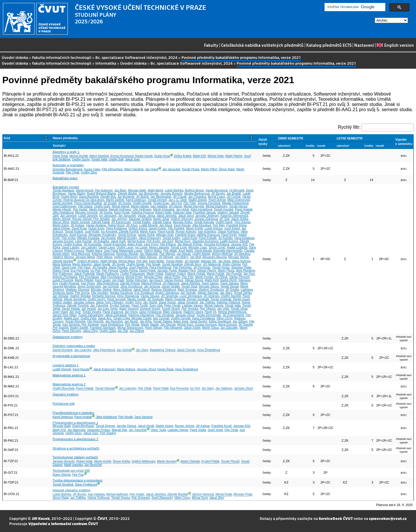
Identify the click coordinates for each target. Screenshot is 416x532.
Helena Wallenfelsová (232, 312)
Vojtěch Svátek (62, 302)
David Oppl (69, 267)
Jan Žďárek (137, 331)
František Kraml (185, 235)
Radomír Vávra (193, 312)
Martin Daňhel (115, 200)
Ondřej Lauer (125, 248)
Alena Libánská (159, 248)
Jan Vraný (131, 312)
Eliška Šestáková (220, 321)
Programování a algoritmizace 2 (75, 439)
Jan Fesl (176, 203)
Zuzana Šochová (206, 325)
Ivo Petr (95, 271)
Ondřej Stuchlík (231, 296)
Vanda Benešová (216, 190)
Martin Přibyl (209, 169)
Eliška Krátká (183, 156)
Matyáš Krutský (127, 238)
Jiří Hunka (106, 213)
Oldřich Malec (153, 251)
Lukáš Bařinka (174, 190)
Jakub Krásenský (150, 238)
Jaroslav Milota (85, 257)
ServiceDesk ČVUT (336, 518)
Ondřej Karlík (224, 222)
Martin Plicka (226, 271)
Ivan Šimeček (71, 325)
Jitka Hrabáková (63, 213)
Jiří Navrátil (192, 261)
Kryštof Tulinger (120, 306)
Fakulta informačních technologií (62, 57)
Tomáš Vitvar (239, 309)
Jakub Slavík (141, 290)
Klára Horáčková (201, 209)
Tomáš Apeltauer (63, 190)
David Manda (203, 251)
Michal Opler (216, 156)
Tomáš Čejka (121, 318)
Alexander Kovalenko (102, 235)
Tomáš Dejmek (157, 200)
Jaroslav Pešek (167, 271)
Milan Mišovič (148, 257)
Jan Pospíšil (234, 274)
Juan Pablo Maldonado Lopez (123, 251)
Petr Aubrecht (104, 190)
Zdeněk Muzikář (63, 261)
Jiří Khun (132, 225)
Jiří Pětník (221, 277)
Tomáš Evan (161, 203)
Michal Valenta (214, 306)
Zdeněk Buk (108, 197)
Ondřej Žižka (108, 331)
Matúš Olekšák (190, 462)
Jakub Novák (102, 264)
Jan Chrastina (197, 197)
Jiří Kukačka (101, 241)
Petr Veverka (190, 309)
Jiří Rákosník (171, 283)
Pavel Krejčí (229, 235)
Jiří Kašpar (77, 225)
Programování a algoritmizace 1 (75, 423)
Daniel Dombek (63, 203)
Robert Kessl (116, 225)
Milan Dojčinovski (239, 200)
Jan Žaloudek (229, 328)
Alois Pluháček (245, 271)
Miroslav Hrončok (86, 213)
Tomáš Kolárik (74, 232)
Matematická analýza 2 (69, 384)
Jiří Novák (118, 264)
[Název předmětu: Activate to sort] (154, 138)
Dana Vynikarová (150, 312)
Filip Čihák (72, 172)
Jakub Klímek (61, 228)
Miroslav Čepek (141, 318)
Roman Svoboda (198, 299)
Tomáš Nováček (172, 264)
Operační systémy (66, 394)
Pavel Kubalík (208, 238)
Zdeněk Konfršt (129, 232)
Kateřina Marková (103, 254)
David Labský (71, 248)
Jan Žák (123, 331)
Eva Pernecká (80, 271)
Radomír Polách (175, 274)
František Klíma (236, 225)
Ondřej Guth (102, 206)
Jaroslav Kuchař (63, 241)
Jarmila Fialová (126, 426)
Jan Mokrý (181, 257)
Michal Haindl (120, 206)
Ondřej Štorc (89, 172)
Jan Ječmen (119, 219)
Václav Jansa (146, 216)
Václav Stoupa (150, 296)
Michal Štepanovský (130, 328)
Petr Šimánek (90, 325)
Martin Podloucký (107, 274)
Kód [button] (7, 138)
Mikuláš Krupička (88, 238)
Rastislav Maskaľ (127, 254)
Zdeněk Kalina (162, 222)
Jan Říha (146, 321)
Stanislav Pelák (241, 267)
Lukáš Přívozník (63, 280)
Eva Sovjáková (144, 293)
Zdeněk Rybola (130, 283)
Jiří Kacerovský (121, 222)
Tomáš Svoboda (221, 299)
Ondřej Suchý (81, 159)
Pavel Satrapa (230, 283)
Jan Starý (226, 293)
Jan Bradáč (234, 194)
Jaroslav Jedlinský (207, 216)
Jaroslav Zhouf (185, 315)
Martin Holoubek (164, 209)
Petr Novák (153, 264)
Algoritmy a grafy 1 (66, 152)
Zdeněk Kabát (100, 222)
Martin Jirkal (161, 219)
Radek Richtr (229, 280)
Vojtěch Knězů (138, 228)
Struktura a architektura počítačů (76, 448)
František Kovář (221, 426)
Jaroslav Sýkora (84, 302)
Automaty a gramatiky (68, 165)
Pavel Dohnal (217, 200)
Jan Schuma (152, 286)
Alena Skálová (122, 290)
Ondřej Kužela (73, 244)
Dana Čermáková (203, 318)
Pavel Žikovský (71, 331)
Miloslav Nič (209, 261)
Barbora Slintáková (164, 290)
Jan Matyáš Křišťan (190, 244)
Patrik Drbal (60, 156)
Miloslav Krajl (165, 235)
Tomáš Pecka (191, 169)
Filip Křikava (168, 244)
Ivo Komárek (109, 232)
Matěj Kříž (199, 156)
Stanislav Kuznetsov (205, 241)
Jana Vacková (143, 417)
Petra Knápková (116, 228)
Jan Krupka (108, 238)
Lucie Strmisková (191, 296)
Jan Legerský (83, 350)
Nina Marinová (80, 254)
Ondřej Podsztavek (132, 274)
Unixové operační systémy (71, 490)
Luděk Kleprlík (148, 225)
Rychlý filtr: (349, 127)
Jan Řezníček (114, 321)
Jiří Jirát (224, 219)
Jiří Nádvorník (212, 264)
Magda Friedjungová (235, 203)
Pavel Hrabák (244, 209)
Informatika (106, 63)
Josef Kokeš (232, 228)
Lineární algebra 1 (66, 365)
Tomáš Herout (238, 206)
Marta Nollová (62, 264)
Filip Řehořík (95, 321)
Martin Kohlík (195, 228)
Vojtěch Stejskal (80, 296)
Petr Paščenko (182, 267)
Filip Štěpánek (173, 328)
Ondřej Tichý (133, 302)
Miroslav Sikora (209, 286)
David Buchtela (89, 197)
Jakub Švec (133, 159)
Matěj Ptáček (234, 156)
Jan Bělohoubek (161, 197)
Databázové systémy (68, 337)
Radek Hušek (144, 156)
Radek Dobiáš (198, 200)
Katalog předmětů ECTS (329, 45)
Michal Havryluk (194, 206)
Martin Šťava (210, 328)
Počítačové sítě (64, 404)
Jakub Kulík (118, 241)
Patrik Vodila (198, 430)
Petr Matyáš (167, 254)
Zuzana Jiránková (206, 219)
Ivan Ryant (88, 283)
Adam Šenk (181, 321)
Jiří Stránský (211, 296)
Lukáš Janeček (88, 216)
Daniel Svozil (241, 299)
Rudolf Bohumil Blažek (101, 194)
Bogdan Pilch (187, 271)
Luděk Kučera (229, 241)
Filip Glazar (85, 206)
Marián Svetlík (136, 299)
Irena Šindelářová (112, 325)
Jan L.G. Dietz (178, 200)
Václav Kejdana (96, 225)
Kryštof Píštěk (210, 462)
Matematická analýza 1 (69, 375)
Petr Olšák (145, 389)
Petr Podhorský (63, 274)
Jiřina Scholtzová (131, 286)
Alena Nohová (241, 261)
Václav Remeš (174, 280)
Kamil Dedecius (136, 200)
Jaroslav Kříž (239, 244)
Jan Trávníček (99, 306)
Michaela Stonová (104, 296)
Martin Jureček (80, 222)
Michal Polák (224, 495)
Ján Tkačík (150, 302)
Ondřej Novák (135, 264)
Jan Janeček (68, 216)
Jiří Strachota (169, 296)
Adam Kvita (135, 244)
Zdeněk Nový (193, 264)
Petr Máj (142, 261)
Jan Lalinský (89, 248)
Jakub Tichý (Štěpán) (110, 302)
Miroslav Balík (137, 190)
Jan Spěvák (188, 293)
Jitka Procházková (112, 277)
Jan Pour (249, 274)
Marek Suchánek (75, 299)
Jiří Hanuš (175, 206)
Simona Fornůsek (209, 203)
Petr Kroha (68, 238)
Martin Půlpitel (84, 280)
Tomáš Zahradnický (91, 315)
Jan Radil (118, 280)
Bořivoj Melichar (222, 254)
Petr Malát (170, 251)
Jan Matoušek (149, 254)
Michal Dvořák (79, 156)
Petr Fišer (190, 203)
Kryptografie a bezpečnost (71, 356)
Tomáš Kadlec (142, 222)
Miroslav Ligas (198, 248)
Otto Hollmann (142, 209)
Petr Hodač (80, 209)
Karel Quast (103, 280)
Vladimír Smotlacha (211, 290)
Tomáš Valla (99, 159)
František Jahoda (204, 213)
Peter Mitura (104, 257)
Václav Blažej (76, 194)
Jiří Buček (142, 197)
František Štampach (103, 328)
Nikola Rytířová (151, 283)
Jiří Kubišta (225, 238)
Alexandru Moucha (214, 257)
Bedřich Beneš (194, 190)
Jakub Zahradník (116, 315)
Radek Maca (94, 251)
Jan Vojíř (75, 312)
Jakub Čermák (186, 350)
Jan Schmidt (110, 286)
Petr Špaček (61, 328)
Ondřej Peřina (129, 271)
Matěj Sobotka (73, 465)
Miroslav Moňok (238, 257)
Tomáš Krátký (171, 238)
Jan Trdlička (207, 302)
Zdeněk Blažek (127, 194)
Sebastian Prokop (99, 430)
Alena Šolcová (227, 325)
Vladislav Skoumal (77, 290)
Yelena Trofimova (98, 498)
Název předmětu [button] (65, 138)
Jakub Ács (105, 318)
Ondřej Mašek (201, 254)
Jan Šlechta (168, 325)
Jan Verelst (88, 309)
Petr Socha (82, 293)
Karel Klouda (182, 225)
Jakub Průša (172, 277)
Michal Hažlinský (217, 206)
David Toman (167, 302)
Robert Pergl (61, 271)
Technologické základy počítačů (75, 457)
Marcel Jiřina (61, 222)
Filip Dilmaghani (112, 169)
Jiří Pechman (202, 267)
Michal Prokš (134, 277)
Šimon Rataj (227, 169)
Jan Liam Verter (107, 309)
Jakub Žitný (90, 331)
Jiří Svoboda (155, 299)
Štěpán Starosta (208, 293)
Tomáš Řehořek (75, 321)
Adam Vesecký (129, 309)
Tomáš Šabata (162, 321)
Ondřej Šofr (116, 159)
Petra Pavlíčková (160, 267)
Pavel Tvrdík (140, 306)
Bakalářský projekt (66, 187)
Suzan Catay (92, 169)
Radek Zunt (71, 318)
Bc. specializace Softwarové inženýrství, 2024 (136, 57)
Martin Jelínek (62, 219)
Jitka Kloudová (202, 225)
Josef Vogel (60, 312)
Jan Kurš (168, 241)
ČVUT (102, 518)
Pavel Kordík (166, 232)
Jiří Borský (218, 194)
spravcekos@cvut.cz (388, 518)
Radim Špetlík (79, 328)
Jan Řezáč (131, 321)
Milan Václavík (172, 312)
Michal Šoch (185, 325)
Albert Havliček (99, 156)
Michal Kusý (183, 241)
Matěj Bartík (155, 190)
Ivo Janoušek (108, 216)
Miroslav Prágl (153, 277)
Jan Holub (152, 169)
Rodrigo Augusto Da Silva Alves (84, 200)
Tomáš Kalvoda (204, 222)
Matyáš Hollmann (120, 209)
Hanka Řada (166, 369)
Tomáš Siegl (189, 286)
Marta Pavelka (118, 267)
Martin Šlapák (150, 325)
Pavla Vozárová (113, 312)
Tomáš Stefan (243, 293)
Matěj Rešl (212, 280)
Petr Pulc (188, 277)
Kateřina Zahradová (141, 315)
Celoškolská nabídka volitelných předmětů (262, 45)
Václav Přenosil (239, 277)
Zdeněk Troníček (78, 306)
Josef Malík (186, 251)
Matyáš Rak (119, 430)
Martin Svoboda (175, 299)
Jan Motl (195, 257)
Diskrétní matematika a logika (74, 346)
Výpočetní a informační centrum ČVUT (63, 523)
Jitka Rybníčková (107, 283)
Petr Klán (219, 225)
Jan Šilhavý (240, 321)
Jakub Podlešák (84, 274)
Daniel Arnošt (84, 190)
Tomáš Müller (174, 261)
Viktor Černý (224, 318)
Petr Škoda (132, 325)
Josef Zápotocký (162, 498)
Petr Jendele (102, 219)
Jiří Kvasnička (92, 244)
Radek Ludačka (237, 248)
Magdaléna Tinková (162, 350)
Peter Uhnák (172, 306)
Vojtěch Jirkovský (182, 219)
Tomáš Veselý (171, 309)
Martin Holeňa (98, 209)
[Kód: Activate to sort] (27, 138)
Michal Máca (127, 261)
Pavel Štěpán (153, 328)
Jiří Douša (124, 203)
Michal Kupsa (136, 241)
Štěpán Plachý (207, 271)
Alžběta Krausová (208, 235)
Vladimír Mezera (63, 257)
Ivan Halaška (159, 206)
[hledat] (354, 7)
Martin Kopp (148, 232)
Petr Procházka (89, 277)
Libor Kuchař (83, 241)
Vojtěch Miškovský (126, 257)
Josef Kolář (92, 232)
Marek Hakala (140, 206)
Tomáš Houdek (223, 209)
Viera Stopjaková (128, 296)
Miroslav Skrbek (101, 290)
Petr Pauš (84, 267)
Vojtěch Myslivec (88, 261)
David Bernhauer (83, 426)
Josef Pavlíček (138, 267)
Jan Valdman (224, 389)
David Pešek (147, 271)
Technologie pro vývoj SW (71, 471)
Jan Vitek (223, 309)
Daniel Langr (107, 248)
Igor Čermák (161, 318)
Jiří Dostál (110, 203)
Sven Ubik (156, 306)
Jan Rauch (156, 280)
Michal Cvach (217, 197)
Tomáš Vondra (92, 312)
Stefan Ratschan (136, 280)
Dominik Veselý (150, 309)
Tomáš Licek (179, 248)
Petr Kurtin (153, 241)
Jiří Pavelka (100, 267)
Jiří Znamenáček (233, 315)
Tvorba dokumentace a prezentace (78, 480)
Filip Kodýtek (176, 228)
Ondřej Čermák (181, 318)
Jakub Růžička (191, 283)
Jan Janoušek (171, 169)
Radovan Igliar (182, 213)
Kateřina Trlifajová (228, 302)
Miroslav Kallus (183, 222)
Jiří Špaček (246, 325)
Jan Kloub (166, 225)
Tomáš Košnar (127, 235)
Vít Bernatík (237, 190)
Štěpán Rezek (194, 280)
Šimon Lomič (217, 248)
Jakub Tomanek (188, 302)
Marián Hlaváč (62, 209)
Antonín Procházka (65, 277)
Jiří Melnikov (242, 254)
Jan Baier (120, 190)
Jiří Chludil (180, 197)
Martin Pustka (204, 277)
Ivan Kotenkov (207, 232)
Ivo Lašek (141, 248)
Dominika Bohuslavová (67, 169)
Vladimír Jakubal (228, 213)
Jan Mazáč (184, 254)
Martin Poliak (155, 274)
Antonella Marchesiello (228, 251)
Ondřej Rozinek (69, 283)
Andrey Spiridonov (167, 293)
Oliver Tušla (158, 430)
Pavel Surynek (116, 299)
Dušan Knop (162, 156)
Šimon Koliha (121, 462)
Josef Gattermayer (64, 206)
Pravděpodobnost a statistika (73, 413)
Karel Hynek (122, 213)
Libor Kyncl (151, 244)
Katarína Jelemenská (234, 216)
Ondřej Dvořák (142, 203)
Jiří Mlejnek (166, 257)
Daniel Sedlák (171, 286)
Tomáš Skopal (230, 286)
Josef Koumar (78, 235)
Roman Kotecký (186, 232)
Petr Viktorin (208, 309)
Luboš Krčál (189, 238)
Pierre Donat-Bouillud (88, 203)
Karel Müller (156, 261)
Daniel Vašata (70, 309)
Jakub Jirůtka (240, 219)
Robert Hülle (163, 213)
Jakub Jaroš (186, 216)
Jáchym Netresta (203, 495)
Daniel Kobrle (157, 228)
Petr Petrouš (110, 271)
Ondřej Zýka (88, 318)
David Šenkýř (198, 321)
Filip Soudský (100, 293)
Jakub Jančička (167, 216)
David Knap (79, 228)
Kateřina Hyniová (143, 213)
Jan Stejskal (60, 296)
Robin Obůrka (231, 264)
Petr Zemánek (165, 315)
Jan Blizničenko (148, 194)
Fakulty (211, 45)
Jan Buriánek (126, 197)
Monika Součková (121, 293)
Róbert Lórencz (74, 251)
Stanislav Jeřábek (140, 219)
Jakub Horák (146, 426)
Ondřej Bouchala (63, 389)
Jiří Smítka (232, 290)
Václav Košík (146, 235)
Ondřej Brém (69, 197)
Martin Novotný (82, 264)
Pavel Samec (210, 283)
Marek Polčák (196, 274)
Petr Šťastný (108, 433)
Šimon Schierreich (89, 286)
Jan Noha (224, 261)
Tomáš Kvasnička (115, 244)
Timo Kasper (242, 222)
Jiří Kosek (41, 518)
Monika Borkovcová (197, 194)
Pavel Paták (161, 389)
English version (395, 45)
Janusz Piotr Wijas (65, 315)
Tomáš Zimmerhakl (208, 315)
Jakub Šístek (192, 328)
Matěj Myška (109, 261)
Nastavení (364, 45)
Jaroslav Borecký (171, 194)
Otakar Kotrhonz (228, 232)
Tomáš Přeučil (230, 462)
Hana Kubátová (244, 238)
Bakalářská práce (65, 178)
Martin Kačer (61, 225)
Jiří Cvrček (234, 197)
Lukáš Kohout (213, 228)
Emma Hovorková (122, 156)
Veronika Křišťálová (217, 244)
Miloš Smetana (187, 290)
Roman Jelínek (82, 219)
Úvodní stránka (15, 57)
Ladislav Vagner (192, 306)
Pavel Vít (210, 312)
